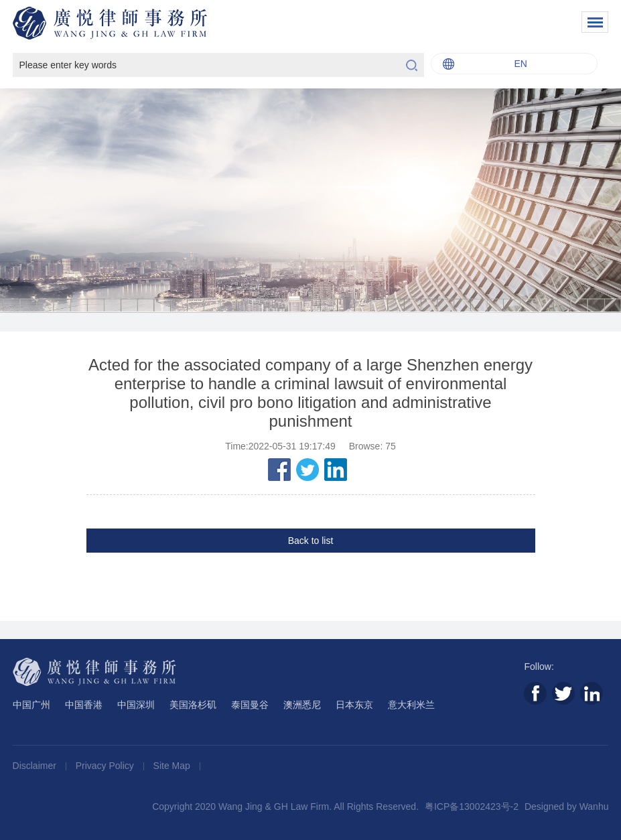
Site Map (173, 766)
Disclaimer (36, 766)
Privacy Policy (106, 766)
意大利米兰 (411, 705)
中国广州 (31, 705)
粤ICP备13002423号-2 (472, 807)
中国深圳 (136, 705)
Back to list (311, 541)
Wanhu (594, 807)
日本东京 (354, 705)
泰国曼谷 (250, 705)
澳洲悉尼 (302, 705)
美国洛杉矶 (193, 705)
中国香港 (84, 705)
